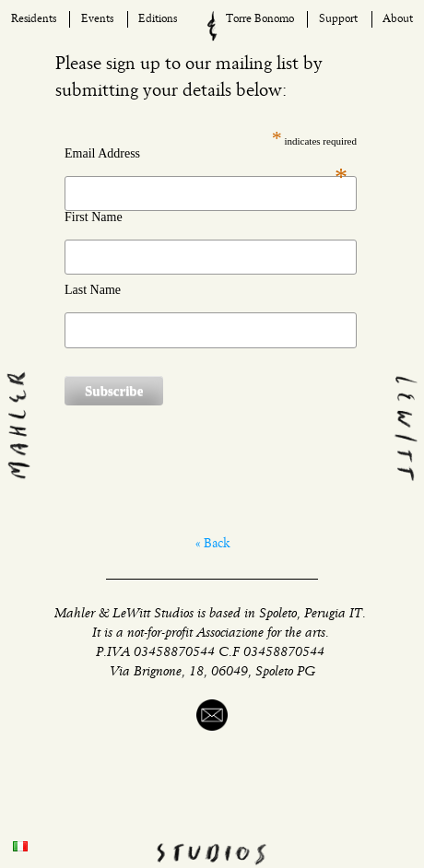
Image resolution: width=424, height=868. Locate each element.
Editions (158, 19)
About (398, 19)
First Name (94, 217)
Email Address (206, 154)
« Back (212, 544)
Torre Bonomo (260, 19)
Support (338, 19)
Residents (34, 19)
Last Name (93, 290)
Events (97, 19)
